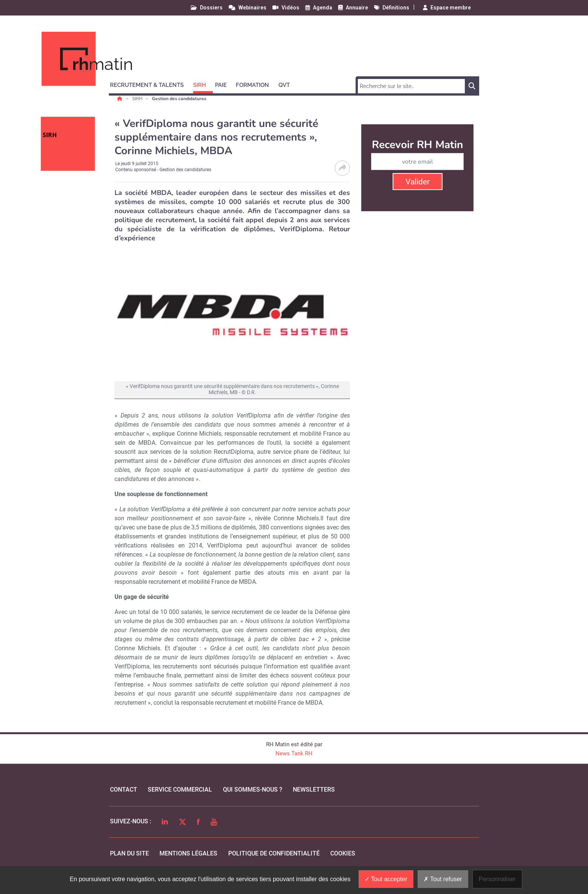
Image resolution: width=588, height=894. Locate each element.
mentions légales (188, 853)
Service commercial (180, 790)
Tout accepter (386, 879)
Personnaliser (497, 879)
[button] (150, 84)
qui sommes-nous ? (253, 790)
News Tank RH (294, 753)
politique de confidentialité (274, 853)
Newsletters (314, 790)
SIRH (138, 99)
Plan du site (129, 853)
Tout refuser (443, 879)
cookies (343, 853)
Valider (418, 182)
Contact (124, 790)
